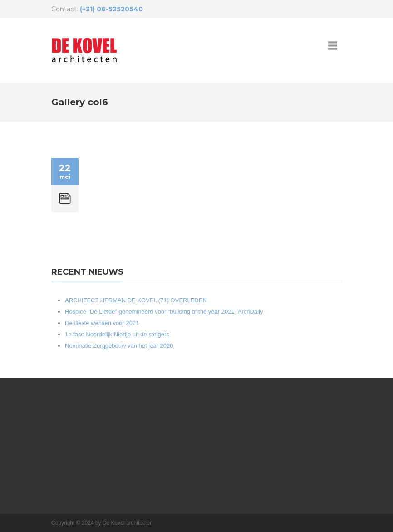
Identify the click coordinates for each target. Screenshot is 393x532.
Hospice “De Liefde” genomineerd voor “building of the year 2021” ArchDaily (164, 312)
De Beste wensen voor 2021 (102, 323)
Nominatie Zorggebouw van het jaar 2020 (119, 346)
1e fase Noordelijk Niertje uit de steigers (117, 334)
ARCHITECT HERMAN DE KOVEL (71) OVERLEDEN (136, 300)
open (333, 45)
